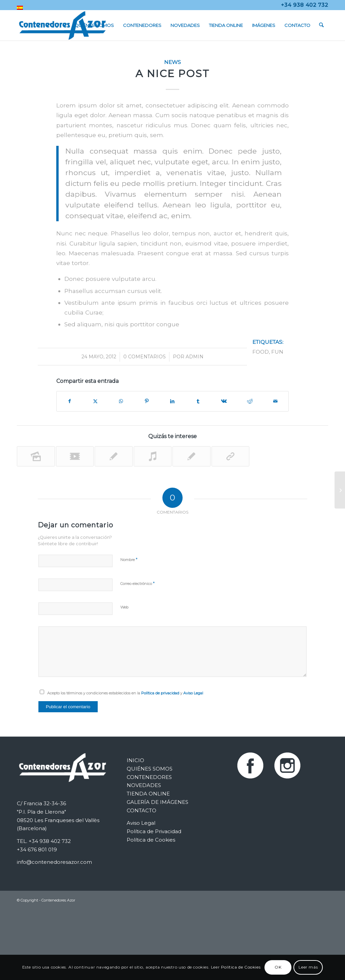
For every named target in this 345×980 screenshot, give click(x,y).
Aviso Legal (193, 693)
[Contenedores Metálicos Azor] (62, 25)
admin (195, 357)
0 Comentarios (145, 357)
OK (278, 967)
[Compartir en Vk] (224, 401)
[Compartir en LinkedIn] (172, 401)
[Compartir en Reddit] (250, 401)
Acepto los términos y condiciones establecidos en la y (125, 693)
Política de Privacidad (154, 831)
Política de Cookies (151, 840)
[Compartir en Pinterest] (147, 401)
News (172, 62)
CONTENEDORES (149, 777)
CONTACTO (142, 810)
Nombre (129, 559)
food (261, 352)
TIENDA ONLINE (148, 794)
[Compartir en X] (95, 401)
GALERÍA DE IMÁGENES (158, 802)
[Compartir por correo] (276, 401)
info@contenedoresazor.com (54, 862)
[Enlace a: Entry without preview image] (114, 456)
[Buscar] (322, 25)
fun (277, 352)
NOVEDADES (144, 785)
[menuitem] (20, 8)
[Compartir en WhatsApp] (121, 401)
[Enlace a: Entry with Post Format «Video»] (75, 456)
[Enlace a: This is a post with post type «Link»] (231, 456)
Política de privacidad (160, 693)
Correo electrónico (137, 583)
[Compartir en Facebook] (69, 401)
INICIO (135, 760)
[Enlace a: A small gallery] (36, 456)
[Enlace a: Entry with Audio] (153, 456)
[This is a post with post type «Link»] (340, 490)
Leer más (308, 967)
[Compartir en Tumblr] (198, 401)
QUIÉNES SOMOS (150, 769)
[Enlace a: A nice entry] (192, 456)
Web (124, 607)
